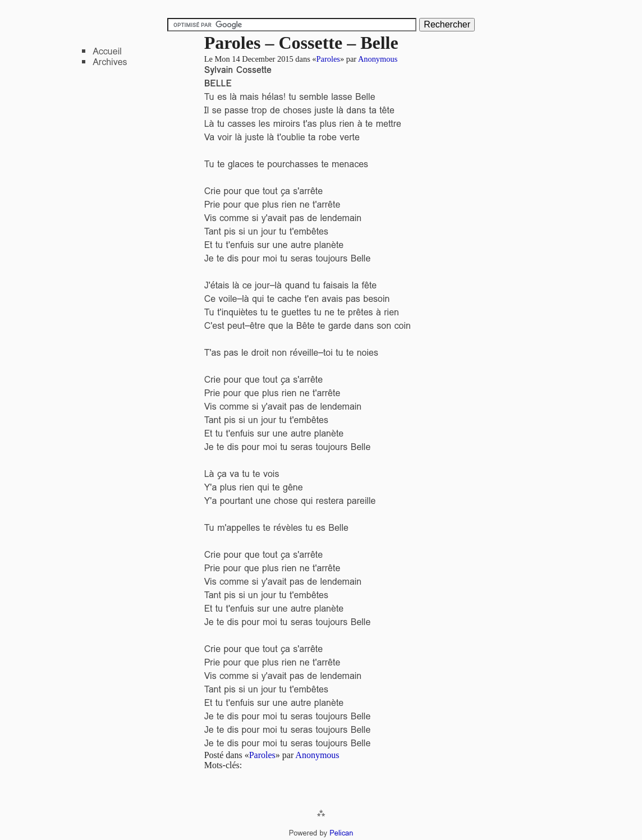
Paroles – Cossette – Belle (301, 43)
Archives (110, 62)
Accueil (107, 51)
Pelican (341, 833)
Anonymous (378, 59)
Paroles (328, 59)
